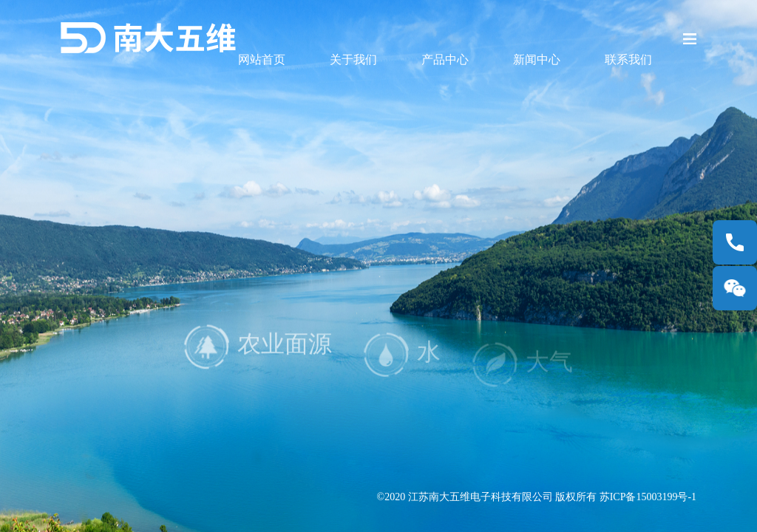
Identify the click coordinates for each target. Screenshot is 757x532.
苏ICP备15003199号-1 (648, 497)
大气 (523, 372)
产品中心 (445, 59)
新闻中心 (537, 59)
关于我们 (353, 59)
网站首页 (262, 59)
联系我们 (628, 59)
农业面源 (258, 356)
